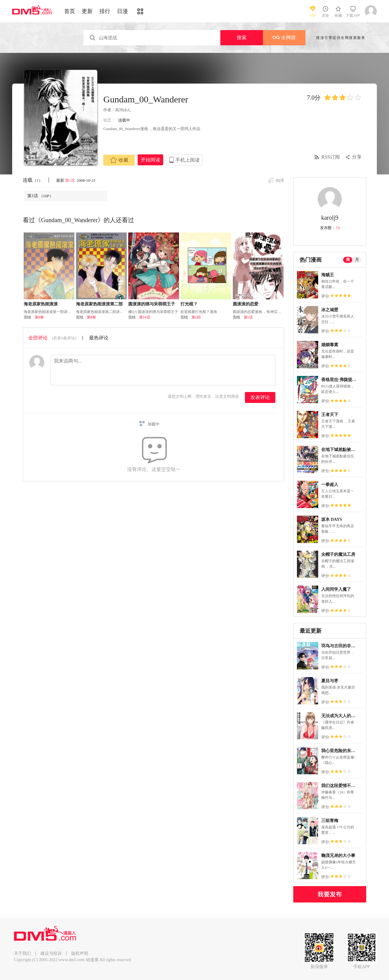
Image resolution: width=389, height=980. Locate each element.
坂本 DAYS (332, 519)
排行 (105, 11)
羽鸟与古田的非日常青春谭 (347, 646)
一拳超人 (330, 485)
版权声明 (80, 953)
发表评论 (260, 397)
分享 (357, 157)
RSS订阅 (331, 157)
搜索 (242, 38)
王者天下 (330, 415)
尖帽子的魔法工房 (338, 554)
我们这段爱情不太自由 (343, 786)
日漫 (122, 11)
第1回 (196, 317)
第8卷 (91, 317)
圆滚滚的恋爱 (246, 304)
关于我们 (22, 953)
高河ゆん (123, 110)
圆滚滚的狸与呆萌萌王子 (152, 304)
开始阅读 (150, 160)
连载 (33, 180)
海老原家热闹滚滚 (41, 304)
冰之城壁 (330, 310)
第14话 (145, 317)
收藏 (119, 160)
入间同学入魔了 (336, 589)
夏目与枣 (330, 681)
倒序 (280, 181)
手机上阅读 (188, 160)
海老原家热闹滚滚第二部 (99, 304)
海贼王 (328, 275)
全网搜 (284, 38)
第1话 (71, 180)
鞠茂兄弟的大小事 (338, 856)
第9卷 (39, 317)
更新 (87, 11)
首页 (70, 11)
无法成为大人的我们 (340, 716)
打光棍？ (189, 304)
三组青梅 (330, 821)
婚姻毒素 (330, 345)
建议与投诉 (51, 953)
